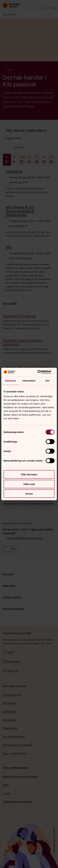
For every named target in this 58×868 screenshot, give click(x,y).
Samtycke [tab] (10, 380)
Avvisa (29, 494)
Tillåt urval (29, 484)
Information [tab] (29, 380)
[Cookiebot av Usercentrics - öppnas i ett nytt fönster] (41, 372)
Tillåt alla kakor (29, 474)
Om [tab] (48, 380)
